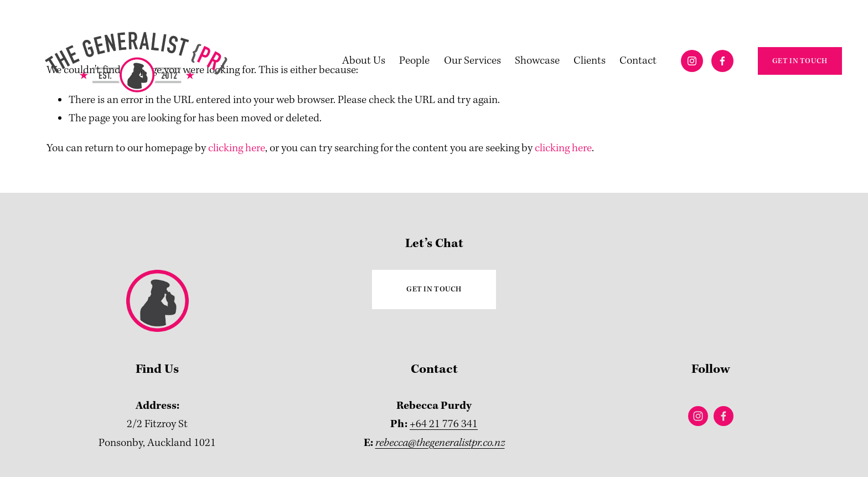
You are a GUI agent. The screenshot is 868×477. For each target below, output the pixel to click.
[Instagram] (692, 61)
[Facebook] (722, 61)
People (414, 61)
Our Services (472, 61)
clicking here (237, 148)
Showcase (537, 61)
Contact (638, 61)
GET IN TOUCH (800, 61)
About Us (364, 61)
